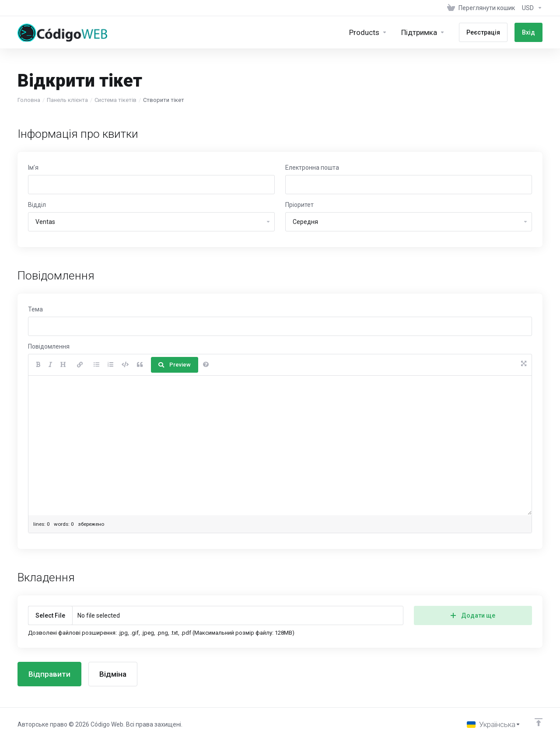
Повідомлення (49, 346)
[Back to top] (539, 722)
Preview (175, 365)
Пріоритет (299, 205)
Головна (29, 100)
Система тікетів (115, 100)
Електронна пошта (312, 168)
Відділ (37, 205)
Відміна (113, 674)
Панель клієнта (67, 100)
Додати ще (473, 615)
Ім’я (33, 168)
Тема (35, 309)
